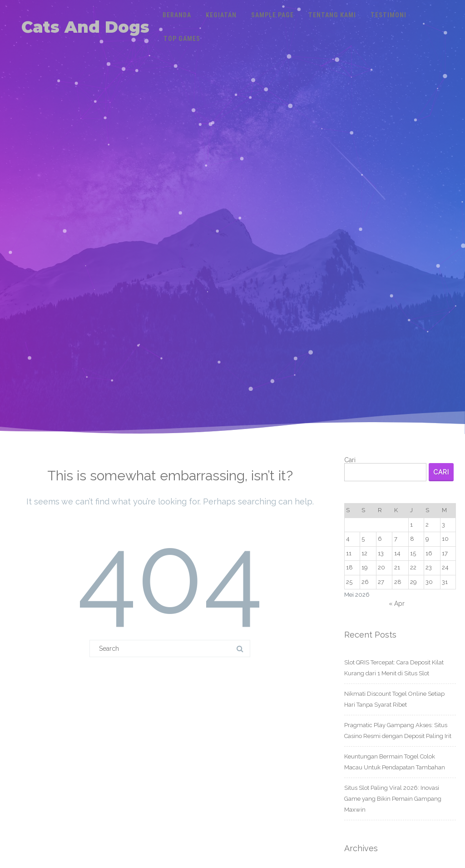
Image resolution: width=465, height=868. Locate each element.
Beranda (177, 15)
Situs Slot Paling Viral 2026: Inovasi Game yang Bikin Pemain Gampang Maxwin (393, 799)
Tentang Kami (332, 15)
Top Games (182, 39)
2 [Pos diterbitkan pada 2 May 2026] (427, 525)
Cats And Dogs (85, 27)
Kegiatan (221, 15)
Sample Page (272, 15)
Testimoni (388, 15)
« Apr (397, 604)
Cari (350, 460)
